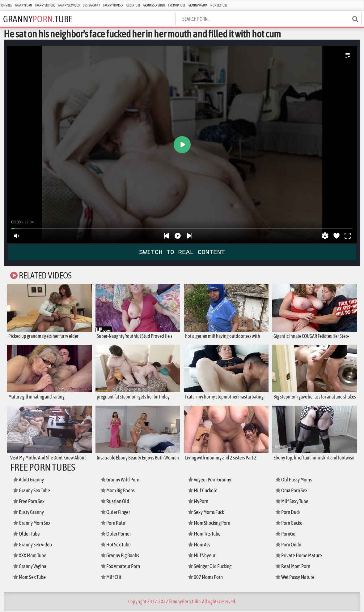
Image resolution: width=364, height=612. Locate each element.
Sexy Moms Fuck (207, 513)
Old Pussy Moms (295, 480)
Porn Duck (289, 513)
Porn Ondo (289, 545)
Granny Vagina (198, 5)
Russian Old (116, 502)
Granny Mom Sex (113, 5)
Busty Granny (91, 5)
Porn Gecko (290, 524)
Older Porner (117, 534)
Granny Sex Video (69, 5)
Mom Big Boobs (119, 491)
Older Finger (116, 513)
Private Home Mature (300, 556)
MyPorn (199, 502)
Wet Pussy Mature (296, 578)
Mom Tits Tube (205, 534)
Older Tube (133, 5)
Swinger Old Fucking (212, 567)
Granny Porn (23, 5)
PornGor (287, 534)
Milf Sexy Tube (293, 502)
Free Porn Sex (30, 502)
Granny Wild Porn (121, 480)
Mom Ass (200, 545)
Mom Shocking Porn (211, 524)
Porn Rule (114, 524)
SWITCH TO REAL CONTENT (182, 252)
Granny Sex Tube (45, 5)
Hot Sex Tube (116, 545)
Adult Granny (30, 480)
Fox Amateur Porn (121, 567)
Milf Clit (111, 578)
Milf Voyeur (202, 556)
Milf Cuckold (204, 491)
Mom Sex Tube (219, 5)
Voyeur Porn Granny (211, 480)
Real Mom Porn (294, 567)
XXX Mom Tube (177, 5)
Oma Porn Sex (292, 491)
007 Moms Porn (206, 578)
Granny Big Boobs (121, 556)
